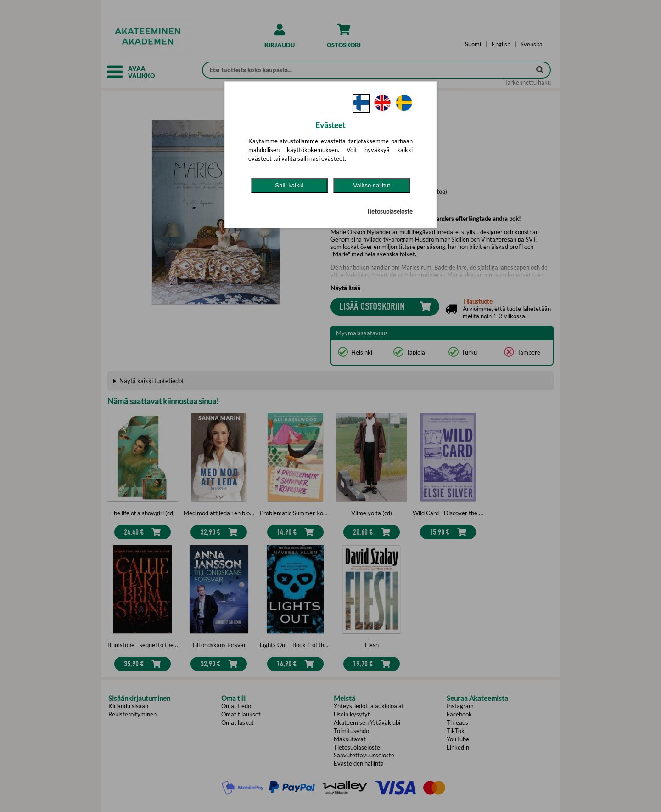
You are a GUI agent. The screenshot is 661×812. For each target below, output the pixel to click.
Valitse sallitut (372, 185)
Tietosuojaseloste (389, 211)
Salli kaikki (289, 185)
